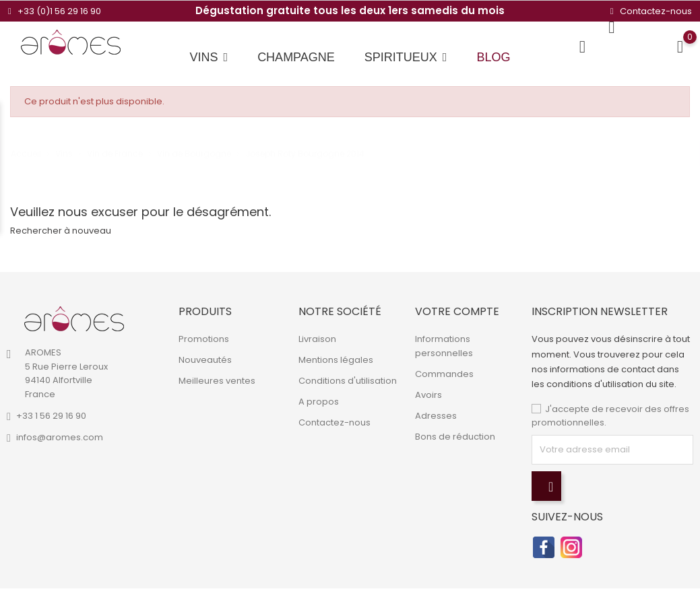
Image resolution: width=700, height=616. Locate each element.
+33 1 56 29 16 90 (51, 416)
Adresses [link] (436, 416)
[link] (74, 319)
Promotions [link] (204, 339)
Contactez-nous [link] (335, 422)
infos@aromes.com (60, 437)
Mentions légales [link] (336, 360)
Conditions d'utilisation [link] (348, 381)
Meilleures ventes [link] (217, 381)
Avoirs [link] (428, 395)
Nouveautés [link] (205, 360)
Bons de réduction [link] (455, 437)
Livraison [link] (317, 339)
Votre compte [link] (457, 311)
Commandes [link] (444, 374)
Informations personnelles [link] (444, 346)
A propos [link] (319, 402)
